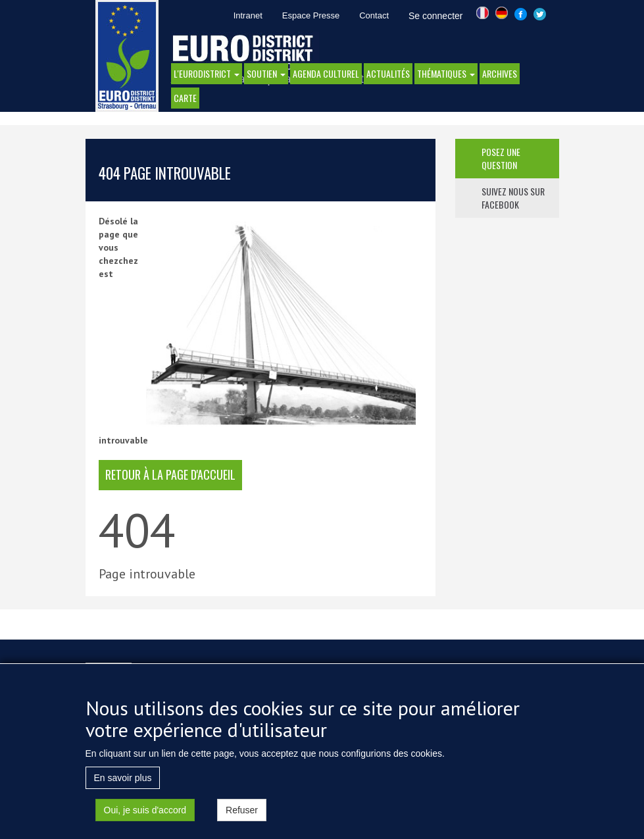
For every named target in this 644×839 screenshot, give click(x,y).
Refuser (242, 819)
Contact (374, 15)
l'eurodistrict (207, 73)
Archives (500, 73)
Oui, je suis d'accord (145, 819)
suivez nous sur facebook (513, 198)
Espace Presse (311, 15)
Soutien (266, 73)
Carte (185, 98)
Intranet (248, 15)
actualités (388, 73)
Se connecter (436, 16)
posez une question (501, 158)
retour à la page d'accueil (170, 474)
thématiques (446, 73)
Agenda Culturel (326, 73)
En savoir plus (123, 786)
